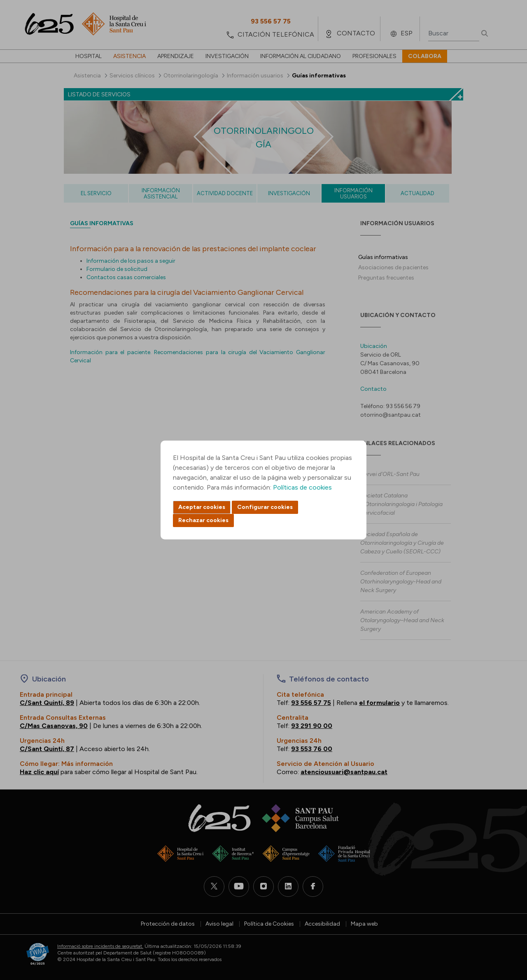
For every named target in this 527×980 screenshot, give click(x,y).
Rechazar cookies (203, 520)
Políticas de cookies (302, 487)
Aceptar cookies (202, 507)
